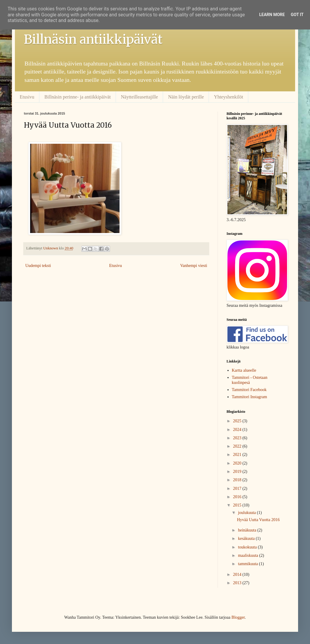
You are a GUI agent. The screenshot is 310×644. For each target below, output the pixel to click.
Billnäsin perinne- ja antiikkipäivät (78, 97)
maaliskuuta (248, 555)
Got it (297, 15)
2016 (238, 497)
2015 (238, 505)
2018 (238, 480)
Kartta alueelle (244, 370)
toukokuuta (248, 547)
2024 (238, 430)
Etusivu (27, 97)
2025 (238, 421)
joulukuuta (247, 513)
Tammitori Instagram (249, 397)
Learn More (272, 15)
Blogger (238, 617)
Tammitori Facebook (249, 390)
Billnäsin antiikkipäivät (93, 39)
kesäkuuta (247, 539)
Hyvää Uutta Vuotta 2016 (258, 520)
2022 (238, 446)
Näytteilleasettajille (139, 97)
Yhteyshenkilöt (229, 97)
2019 (238, 472)
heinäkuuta (248, 530)
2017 (238, 489)
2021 (238, 455)
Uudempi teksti (38, 266)
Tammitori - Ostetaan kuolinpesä (250, 380)
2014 (238, 575)
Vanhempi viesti (194, 266)
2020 (238, 463)
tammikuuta (248, 564)
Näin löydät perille (186, 97)
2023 (238, 438)
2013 (238, 583)
